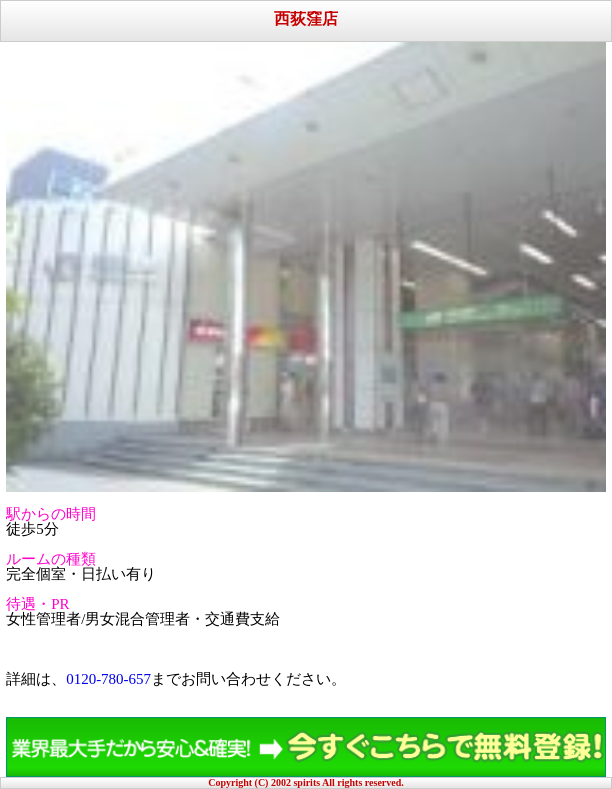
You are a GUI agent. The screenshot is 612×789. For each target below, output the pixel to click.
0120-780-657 (108, 679)
